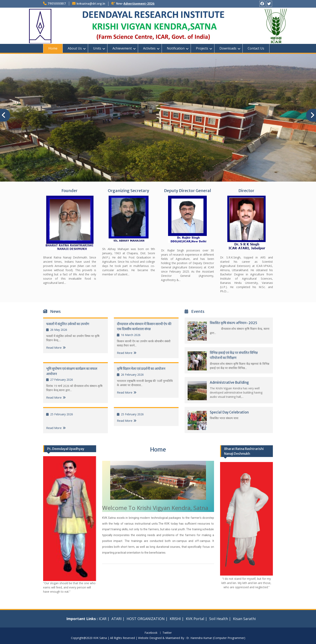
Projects (202, 48)
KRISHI (175, 619)
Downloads (228, 48)
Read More (54, 347)
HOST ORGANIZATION (146, 619)
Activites (149, 48)
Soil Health (219, 619)
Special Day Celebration (229, 412)
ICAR (103, 619)
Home (53, 48)
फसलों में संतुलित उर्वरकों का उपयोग (68, 324)
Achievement (122, 48)
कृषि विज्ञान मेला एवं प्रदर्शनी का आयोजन (141, 369)
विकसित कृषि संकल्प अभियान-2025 (233, 323)
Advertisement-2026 (139, 4)
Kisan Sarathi (244, 619)
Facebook (151, 633)
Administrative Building (229, 382)
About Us (75, 48)
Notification (176, 48)
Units (97, 48)
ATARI (116, 619)
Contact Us (256, 48)
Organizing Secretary (128, 191)
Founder (70, 191)
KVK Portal (195, 619)
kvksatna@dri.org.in (91, 4)
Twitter (167, 633)
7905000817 (57, 4)
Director (246, 191)
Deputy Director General (188, 191)
